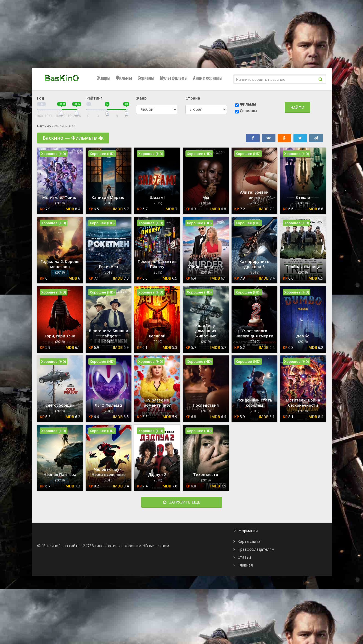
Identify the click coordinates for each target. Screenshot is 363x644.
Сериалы (146, 78)
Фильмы (124, 78)
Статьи (244, 557)
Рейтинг (94, 98)
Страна (193, 98)
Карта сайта (249, 541)
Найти (297, 108)
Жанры (104, 78)
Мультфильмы (174, 78)
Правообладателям (256, 549)
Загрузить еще (182, 502)
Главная (245, 565)
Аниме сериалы (208, 78)
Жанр (141, 98)
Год (41, 98)
